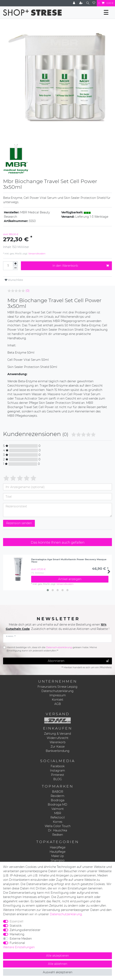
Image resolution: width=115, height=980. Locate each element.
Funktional (17, 943)
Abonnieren (78, 661)
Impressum (58, 695)
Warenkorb (57, 742)
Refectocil (58, 817)
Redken (58, 835)
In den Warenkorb (81, 266)
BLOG (58, 779)
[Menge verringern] (15, 268)
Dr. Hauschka (57, 830)
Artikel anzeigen (70, 579)
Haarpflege (58, 847)
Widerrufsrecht (58, 738)
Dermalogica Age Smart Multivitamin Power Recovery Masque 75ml (69, 561)
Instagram (57, 771)
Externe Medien (21, 939)
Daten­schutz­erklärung (66, 914)
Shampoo (58, 860)
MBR (58, 813)
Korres (58, 822)
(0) (28, 291)
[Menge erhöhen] (15, 264)
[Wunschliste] (94, 3)
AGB (58, 704)
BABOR (58, 792)
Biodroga (58, 800)
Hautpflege (57, 852)
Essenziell (17, 921)
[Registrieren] (81, 3)
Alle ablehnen (58, 964)
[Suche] (88, 3)
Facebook (58, 766)
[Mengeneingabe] (8, 266)
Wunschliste (14, 280)
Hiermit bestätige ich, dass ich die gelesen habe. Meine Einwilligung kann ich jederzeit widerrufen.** (52, 649)
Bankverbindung (58, 751)
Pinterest (58, 775)
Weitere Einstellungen (19, 947)
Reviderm (57, 796)
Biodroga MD (57, 805)
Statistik (16, 926)
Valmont (58, 809)
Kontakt (58, 700)
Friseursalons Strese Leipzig (57, 687)
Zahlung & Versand (57, 734)
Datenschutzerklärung (57, 691)
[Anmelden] (74, 3)
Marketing (17, 934)
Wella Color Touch (58, 826)
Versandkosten (37, 254)
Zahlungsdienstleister (25, 930)
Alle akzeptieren (57, 956)
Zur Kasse (58, 747)
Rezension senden (19, 523)
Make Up (57, 856)
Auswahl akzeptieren (58, 972)
